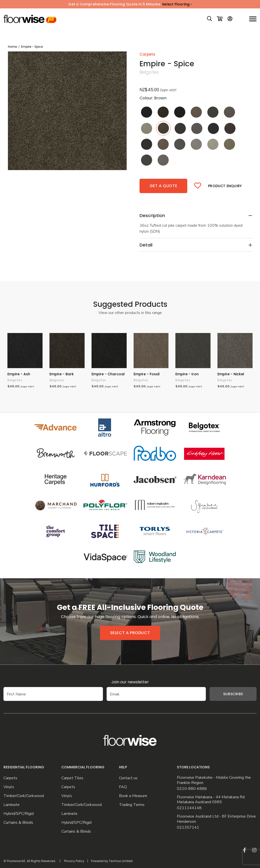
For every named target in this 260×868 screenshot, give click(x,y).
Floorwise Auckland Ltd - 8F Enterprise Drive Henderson (216, 819)
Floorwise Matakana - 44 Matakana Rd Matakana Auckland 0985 (211, 800)
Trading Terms (132, 805)
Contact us (128, 778)
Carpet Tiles (72, 778)
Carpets (10, 778)
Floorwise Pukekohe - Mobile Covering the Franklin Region (214, 780)
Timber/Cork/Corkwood (24, 796)
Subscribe (226, 694)
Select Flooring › (177, 4)
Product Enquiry (225, 186)
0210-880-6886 (192, 789)
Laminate (12, 805)
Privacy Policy (74, 861)
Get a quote (164, 186)
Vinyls (9, 787)
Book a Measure (133, 796)
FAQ (123, 787)
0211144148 (189, 808)
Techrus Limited (121, 861)
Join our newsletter (130, 682)
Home (12, 47)
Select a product (130, 633)
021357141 (188, 828)
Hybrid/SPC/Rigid (19, 814)
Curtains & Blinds (18, 823)
